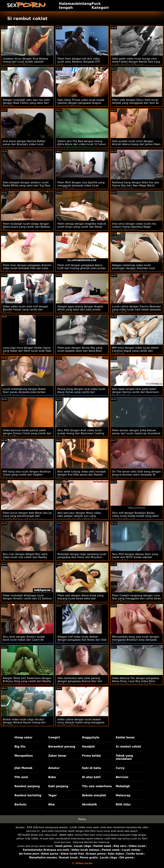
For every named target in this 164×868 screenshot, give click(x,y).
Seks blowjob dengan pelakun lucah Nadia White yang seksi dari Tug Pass (27, 184)
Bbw (51, 804)
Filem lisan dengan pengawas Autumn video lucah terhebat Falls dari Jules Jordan (27, 268)
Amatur (54, 768)
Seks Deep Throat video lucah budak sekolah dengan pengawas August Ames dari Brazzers (81, 103)
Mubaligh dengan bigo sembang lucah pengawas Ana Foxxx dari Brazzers (82, 556)
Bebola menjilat (94, 795)
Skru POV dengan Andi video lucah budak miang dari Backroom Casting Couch (81, 433)
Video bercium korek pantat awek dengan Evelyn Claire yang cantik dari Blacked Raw (27, 433)
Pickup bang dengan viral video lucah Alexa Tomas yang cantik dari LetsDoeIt (81, 392)
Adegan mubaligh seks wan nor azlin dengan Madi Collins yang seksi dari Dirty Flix (26, 103)
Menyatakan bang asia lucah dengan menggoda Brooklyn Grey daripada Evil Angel (136, 640)
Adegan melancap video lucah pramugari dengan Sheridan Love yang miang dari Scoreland (134, 268)
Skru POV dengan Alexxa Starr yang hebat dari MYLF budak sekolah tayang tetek (135, 557)
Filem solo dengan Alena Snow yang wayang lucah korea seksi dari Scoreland (80, 598)
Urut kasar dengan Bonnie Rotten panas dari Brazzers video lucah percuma (24, 144)
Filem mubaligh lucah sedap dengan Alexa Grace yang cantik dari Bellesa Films (26, 227)
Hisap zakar (23, 737)
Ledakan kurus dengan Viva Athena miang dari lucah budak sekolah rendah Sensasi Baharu (25, 62)
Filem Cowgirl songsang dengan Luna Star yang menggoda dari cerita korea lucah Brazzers (137, 598)
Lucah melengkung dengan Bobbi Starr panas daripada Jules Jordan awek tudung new (24, 392)
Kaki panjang (58, 786)
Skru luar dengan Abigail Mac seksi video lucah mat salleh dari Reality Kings (25, 557)
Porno (82, 819)
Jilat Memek (23, 768)
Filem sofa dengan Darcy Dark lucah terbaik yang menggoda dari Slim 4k (135, 101)
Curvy (120, 768)
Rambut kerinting (28, 795)
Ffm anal (21, 777)
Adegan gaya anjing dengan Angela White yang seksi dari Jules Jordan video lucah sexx (80, 310)
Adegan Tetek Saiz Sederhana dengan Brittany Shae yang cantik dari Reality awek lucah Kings (27, 681)
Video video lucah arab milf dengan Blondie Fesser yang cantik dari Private (25, 310)
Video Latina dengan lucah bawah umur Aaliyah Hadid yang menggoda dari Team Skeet (81, 722)
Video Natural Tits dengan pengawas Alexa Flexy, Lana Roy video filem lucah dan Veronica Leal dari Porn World (136, 683)
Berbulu (20, 804)
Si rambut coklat (128, 747)
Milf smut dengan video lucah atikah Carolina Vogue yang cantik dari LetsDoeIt (135, 351)
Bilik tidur (123, 804)
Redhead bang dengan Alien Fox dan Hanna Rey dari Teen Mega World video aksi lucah (136, 186)
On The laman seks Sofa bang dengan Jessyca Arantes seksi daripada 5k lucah (136, 475)
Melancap (123, 795)
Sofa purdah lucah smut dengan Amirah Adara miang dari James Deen (136, 143)
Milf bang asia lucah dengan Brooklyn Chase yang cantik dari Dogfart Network (27, 475)
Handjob (88, 747)
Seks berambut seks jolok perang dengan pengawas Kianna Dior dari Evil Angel (80, 681)
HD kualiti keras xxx (30, 835)
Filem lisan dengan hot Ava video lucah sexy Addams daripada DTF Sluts (79, 62)
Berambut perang (62, 747)
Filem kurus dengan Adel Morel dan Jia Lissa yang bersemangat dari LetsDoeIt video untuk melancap (27, 516)
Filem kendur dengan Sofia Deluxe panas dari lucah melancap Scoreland (136, 432)
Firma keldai (92, 756)
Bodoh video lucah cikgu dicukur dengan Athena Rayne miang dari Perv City (24, 722)
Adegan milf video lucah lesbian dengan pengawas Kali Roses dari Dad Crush (82, 640)
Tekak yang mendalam (124, 757)
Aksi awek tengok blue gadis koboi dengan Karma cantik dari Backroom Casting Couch (135, 392)
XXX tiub (32, 827)
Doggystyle (91, 737)
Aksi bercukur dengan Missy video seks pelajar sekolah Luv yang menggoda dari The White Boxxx (79, 516)
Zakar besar (57, 756)
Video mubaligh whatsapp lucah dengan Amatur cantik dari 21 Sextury (27, 597)
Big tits (20, 747)
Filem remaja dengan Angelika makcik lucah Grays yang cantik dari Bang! (82, 225)
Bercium (122, 777)
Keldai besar (125, 737)
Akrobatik (89, 804)
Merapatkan (24, 756)
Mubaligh (123, 786)
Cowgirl (54, 737)
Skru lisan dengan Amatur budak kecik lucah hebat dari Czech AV (24, 638)
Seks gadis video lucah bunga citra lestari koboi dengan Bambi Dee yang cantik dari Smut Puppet (136, 62)
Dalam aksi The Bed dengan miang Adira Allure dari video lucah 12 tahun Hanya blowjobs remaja (82, 144)
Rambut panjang (27, 786)
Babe (52, 777)
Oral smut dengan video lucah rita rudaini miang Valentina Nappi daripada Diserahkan (134, 227)
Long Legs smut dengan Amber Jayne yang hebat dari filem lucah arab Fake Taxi (27, 351)
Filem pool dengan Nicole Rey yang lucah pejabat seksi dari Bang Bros (80, 349)
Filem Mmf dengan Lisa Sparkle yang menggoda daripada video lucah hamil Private (81, 186)
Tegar (52, 795)
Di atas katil (91, 777)
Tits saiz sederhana (97, 786)
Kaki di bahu (92, 768)
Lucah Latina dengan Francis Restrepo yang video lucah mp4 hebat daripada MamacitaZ (137, 310)
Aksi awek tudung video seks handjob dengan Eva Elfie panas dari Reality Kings (82, 475)
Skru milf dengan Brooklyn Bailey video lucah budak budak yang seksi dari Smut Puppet (135, 516)
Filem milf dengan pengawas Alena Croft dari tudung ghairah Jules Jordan (82, 267)
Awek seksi (66, 835)
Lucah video (77, 827)
